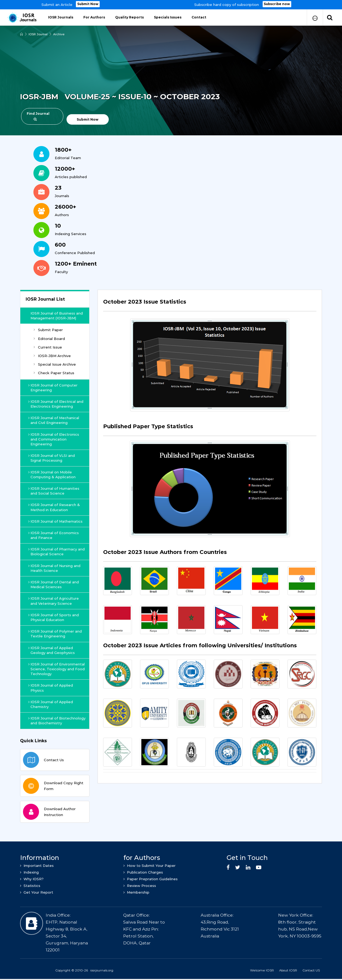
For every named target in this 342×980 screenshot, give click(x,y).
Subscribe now (277, 4)
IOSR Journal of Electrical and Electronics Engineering (56, 404)
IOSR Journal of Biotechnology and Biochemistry (57, 721)
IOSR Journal (38, 34)
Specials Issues (168, 17)
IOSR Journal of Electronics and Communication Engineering (54, 439)
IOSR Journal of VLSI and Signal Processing (52, 458)
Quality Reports (129, 17)
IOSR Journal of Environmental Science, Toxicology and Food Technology (57, 669)
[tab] (210, 305)
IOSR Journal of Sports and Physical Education (54, 617)
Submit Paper (48, 330)
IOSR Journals (61, 17)
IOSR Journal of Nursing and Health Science (55, 568)
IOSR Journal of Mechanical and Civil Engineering (54, 420)
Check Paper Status (54, 373)
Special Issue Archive (55, 364)
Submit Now (88, 4)
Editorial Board (49, 339)
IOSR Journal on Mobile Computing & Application (52, 474)
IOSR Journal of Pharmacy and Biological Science (57, 552)
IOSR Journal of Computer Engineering (53, 388)
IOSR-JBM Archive (52, 356)
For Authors (94, 17)
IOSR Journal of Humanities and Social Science (54, 491)
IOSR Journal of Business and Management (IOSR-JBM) (57, 316)
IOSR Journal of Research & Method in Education (54, 507)
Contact (199, 17)
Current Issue (48, 347)
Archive (59, 34)
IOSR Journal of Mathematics (56, 521)
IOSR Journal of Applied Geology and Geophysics (52, 650)
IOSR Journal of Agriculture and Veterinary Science (54, 601)
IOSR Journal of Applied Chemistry (51, 704)
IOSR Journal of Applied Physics (51, 688)
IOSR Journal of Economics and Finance (54, 535)
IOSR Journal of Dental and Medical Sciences (54, 584)
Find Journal (38, 116)
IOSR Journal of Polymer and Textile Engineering (55, 634)
